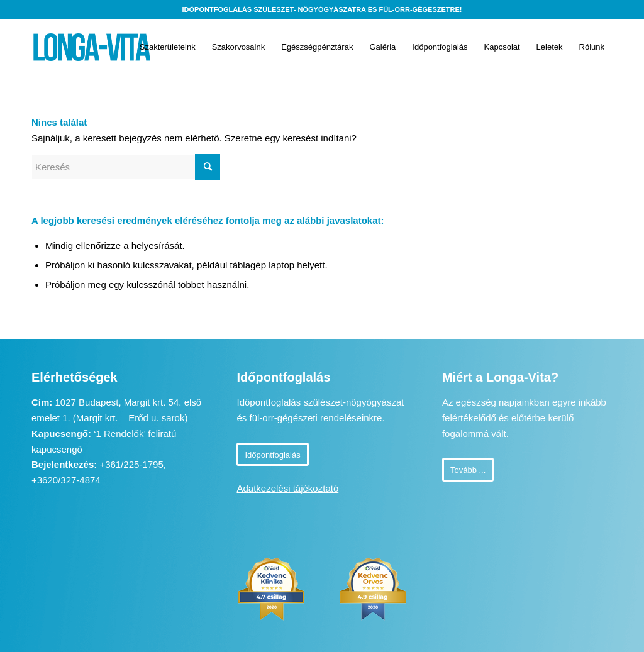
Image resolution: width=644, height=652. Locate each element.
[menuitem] (168, 47)
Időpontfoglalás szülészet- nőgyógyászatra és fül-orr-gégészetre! (322, 9)
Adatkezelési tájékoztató (287, 488)
